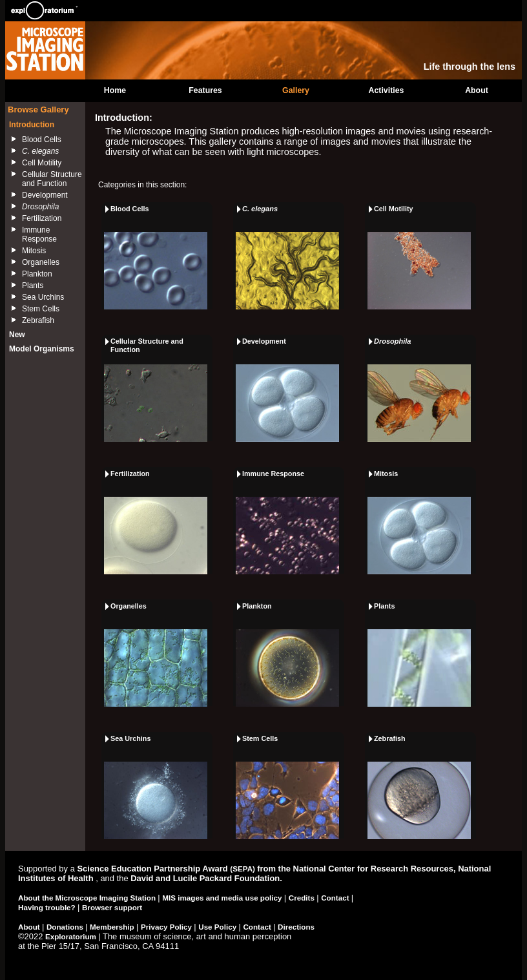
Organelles (41, 262)
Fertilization (42, 218)
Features (205, 90)
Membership (113, 927)
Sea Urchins (43, 297)
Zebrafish (38, 320)
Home (115, 90)
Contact (336, 898)
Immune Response (39, 235)
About (477, 90)
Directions (296, 927)
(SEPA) (243, 869)
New (17, 335)
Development (45, 195)
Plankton (37, 274)
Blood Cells (42, 140)
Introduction (32, 125)
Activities (387, 90)
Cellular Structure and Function (52, 179)
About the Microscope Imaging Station (88, 898)
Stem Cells (41, 309)
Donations (66, 927)
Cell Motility (42, 163)
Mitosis (34, 251)
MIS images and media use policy (223, 898)
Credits (303, 898)
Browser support (112, 907)
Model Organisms (42, 349)
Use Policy (218, 927)
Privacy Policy (167, 927)
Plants (33, 286)
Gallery (296, 90)
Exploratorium (72, 936)
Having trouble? (48, 907)
